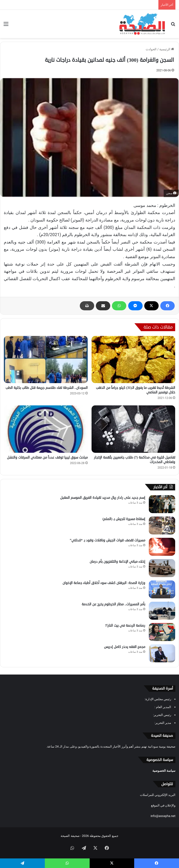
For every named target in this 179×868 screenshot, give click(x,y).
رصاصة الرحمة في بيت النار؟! (125, 626)
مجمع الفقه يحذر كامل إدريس (125, 647)
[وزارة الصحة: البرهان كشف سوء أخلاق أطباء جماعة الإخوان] (162, 589)
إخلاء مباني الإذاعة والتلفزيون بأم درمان (117, 562)
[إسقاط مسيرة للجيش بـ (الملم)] (162, 525)
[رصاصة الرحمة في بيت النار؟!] (162, 632)
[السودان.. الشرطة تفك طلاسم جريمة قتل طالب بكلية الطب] (46, 360)
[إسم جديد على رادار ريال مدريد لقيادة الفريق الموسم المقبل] (162, 504)
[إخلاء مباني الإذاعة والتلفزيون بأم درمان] (162, 568)
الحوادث (151, 49)
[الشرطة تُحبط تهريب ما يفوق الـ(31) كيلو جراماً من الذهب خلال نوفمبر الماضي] (133, 360)
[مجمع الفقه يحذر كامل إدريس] (162, 653)
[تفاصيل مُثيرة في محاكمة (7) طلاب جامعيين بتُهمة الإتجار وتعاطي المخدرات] (133, 429)
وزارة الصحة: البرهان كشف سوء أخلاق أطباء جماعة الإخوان (104, 583)
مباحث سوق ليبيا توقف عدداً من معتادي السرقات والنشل (47, 457)
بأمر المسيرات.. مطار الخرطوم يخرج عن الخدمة (113, 604)
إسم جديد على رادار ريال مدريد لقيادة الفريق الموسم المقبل (103, 498)
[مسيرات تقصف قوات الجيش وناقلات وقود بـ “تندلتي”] (162, 547)
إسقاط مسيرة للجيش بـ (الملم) (124, 519)
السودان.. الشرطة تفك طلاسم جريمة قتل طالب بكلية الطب (47, 388)
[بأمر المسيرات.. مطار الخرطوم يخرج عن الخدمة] (162, 611)
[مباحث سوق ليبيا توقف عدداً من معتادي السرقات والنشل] (46, 429)
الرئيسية (167, 49)
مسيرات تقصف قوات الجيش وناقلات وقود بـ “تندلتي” (107, 540)
